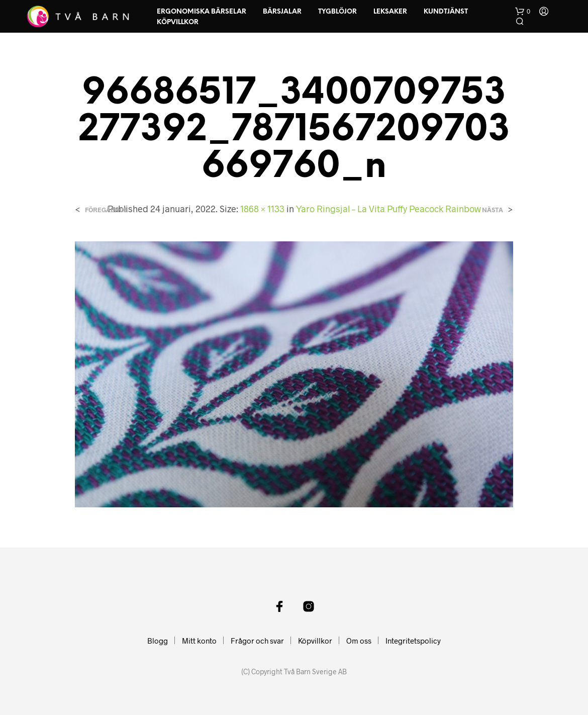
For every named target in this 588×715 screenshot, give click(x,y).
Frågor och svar (257, 641)
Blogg (158, 641)
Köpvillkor (178, 22)
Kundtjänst (446, 12)
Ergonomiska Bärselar (202, 12)
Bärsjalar (282, 12)
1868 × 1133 (262, 209)
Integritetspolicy (413, 641)
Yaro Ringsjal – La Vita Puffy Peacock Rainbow (388, 209)
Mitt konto (199, 641)
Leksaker (390, 12)
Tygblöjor (337, 12)
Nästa (493, 210)
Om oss (359, 641)
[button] (523, 12)
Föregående (107, 210)
